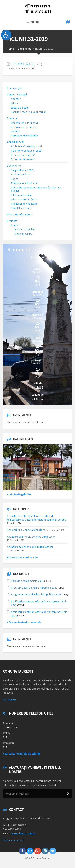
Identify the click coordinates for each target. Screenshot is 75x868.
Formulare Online (25, 229)
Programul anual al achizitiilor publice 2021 (36, 594)
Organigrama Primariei (24, 123)
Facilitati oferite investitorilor (28, 112)
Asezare (16, 99)
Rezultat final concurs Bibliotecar (27, 530)
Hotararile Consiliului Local (26, 151)
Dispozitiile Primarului (24, 127)
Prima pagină (15, 88)
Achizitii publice (20, 174)
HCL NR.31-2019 (22, 64)
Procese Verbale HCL (23, 155)
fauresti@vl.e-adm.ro (23, 833)
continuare (9, 699)
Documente (14, 166)
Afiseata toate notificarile (22, 557)
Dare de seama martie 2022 (27, 581)
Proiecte (12, 221)
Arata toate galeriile (19, 494)
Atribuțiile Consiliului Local (26, 146)
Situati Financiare (21, 208)
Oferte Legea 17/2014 (24, 199)
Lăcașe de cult (19, 108)
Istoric (15, 103)
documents (25, 49)
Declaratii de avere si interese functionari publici (36, 189)
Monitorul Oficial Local (20, 214)
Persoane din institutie (24, 136)
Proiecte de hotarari (23, 159)
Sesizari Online (24, 234)
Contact (16, 225)
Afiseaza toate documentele (24, 622)
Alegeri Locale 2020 (23, 170)
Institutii (16, 131)
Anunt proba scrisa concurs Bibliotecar (30, 547)
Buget (15, 179)
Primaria (12, 118)
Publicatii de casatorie (24, 204)
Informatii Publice (21, 195)
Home (10, 49)
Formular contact (13, 840)
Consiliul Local (15, 142)
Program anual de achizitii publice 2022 (34, 588)
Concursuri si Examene (24, 183)
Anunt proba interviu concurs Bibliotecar (31, 537)
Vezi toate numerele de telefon (22, 754)
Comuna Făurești (17, 94)
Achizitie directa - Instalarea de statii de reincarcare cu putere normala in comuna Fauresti (37, 518)
